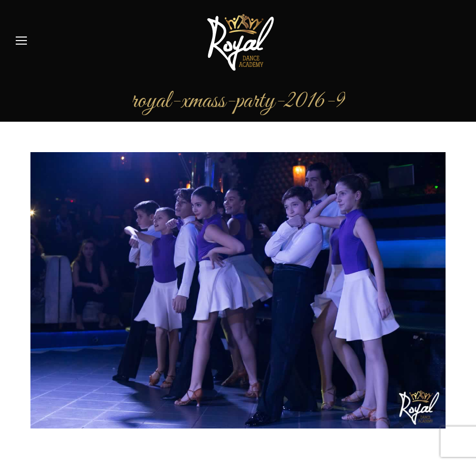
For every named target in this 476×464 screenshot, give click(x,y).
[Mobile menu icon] (21, 41)
